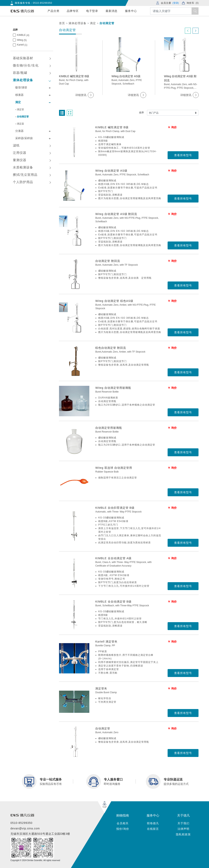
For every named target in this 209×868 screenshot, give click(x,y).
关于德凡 (183, 815)
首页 (62, 23)
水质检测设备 (23, 167)
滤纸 (16, 145)
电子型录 (92, 11)
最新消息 (112, 11)
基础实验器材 (23, 58)
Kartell (22, 45)
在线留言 (153, 829)
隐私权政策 (183, 834)
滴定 (93, 23)
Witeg (22, 40)
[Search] (174, 11)
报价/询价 (123, 829)
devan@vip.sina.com (25, 828)
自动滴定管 (107, 23)
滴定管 (20, 109)
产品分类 (53, 11)
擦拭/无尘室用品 (25, 175)
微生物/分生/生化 (26, 65)
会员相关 (123, 823)
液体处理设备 (77, 23)
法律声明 (183, 829)
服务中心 (131, 11)
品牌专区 (73, 11)
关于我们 (183, 823)
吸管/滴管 (21, 87)
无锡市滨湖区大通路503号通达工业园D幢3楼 (40, 834)
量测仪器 (20, 160)
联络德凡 (153, 823)
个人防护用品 (23, 182)
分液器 (19, 131)
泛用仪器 (20, 153)
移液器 (19, 95)
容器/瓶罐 (20, 73)
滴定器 (20, 124)
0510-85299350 (42, 3)
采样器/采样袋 (24, 138)
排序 (141, 113)
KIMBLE (23, 35)
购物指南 (123, 815)
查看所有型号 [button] (183, 155)
